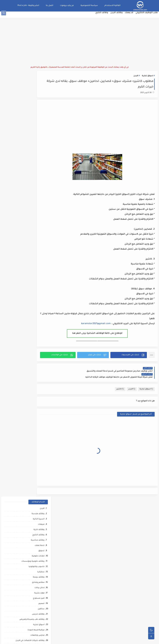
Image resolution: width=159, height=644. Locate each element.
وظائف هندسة (37, 91)
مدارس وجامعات (36, 213)
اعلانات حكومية (37, 134)
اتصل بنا (51, 6)
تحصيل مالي (38, 419)
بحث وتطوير (38, 414)
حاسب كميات (37, 488)
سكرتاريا (40, 150)
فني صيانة (39, 260)
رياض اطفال (38, 493)
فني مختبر (39, 361)
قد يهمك (130, 16)
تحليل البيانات (37, 472)
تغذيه (41, 393)
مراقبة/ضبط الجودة (35, 208)
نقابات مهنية (38, 371)
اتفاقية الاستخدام (114, 6)
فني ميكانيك (38, 282)
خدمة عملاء (38, 123)
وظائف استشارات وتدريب (32, 313)
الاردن (137, 79)
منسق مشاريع (37, 377)
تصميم (40, 181)
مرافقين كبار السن (35, 551)
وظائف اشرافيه (36, 223)
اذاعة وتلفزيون (37, 292)
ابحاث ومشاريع (37, 266)
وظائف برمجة (37, 155)
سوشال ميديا (37, 234)
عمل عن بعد (38, 387)
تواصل (40, 540)
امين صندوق (38, 356)
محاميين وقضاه (36, 435)
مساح (41, 456)
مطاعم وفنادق (37, 160)
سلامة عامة (38, 287)
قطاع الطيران (37, 498)
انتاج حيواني (38, 535)
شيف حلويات (38, 445)
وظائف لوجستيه (36, 239)
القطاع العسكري (36, 350)
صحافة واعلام (37, 525)
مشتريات (39, 245)
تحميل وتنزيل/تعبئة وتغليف (31, 345)
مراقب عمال (38, 440)
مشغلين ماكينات (36, 461)
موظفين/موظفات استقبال (32, 229)
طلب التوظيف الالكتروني (148, 16)
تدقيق (41, 329)
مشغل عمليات (37, 514)
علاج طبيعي (38, 509)
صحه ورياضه (38, 477)
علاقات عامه (38, 340)
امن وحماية (39, 382)
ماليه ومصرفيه (37, 366)
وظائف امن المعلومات (34, 398)
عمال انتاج (39, 250)
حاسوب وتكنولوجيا (35, 144)
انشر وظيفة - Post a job (30, 6)
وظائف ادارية (38, 107)
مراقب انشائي (37, 482)
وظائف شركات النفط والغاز (32, 562)
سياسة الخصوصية (90, 6)
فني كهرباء (39, 303)
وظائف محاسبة (36, 118)
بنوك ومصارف (37, 255)
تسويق (40, 128)
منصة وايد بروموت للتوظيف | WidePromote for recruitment (111, 640)
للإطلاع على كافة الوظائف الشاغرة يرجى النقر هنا (106, 337)
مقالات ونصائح (37, 408)
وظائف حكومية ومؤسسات (32, 139)
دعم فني (40, 334)
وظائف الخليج (103, 16)
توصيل (40, 324)
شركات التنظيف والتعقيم (32, 430)
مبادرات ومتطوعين (35, 530)
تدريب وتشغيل (37, 451)
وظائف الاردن (118, 16)
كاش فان (39, 503)
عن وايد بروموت (68, 6)
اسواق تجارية (149, 79)
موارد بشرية (38, 171)
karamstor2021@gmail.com (97, 327)
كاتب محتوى (38, 319)
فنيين (41, 276)
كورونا (41, 546)
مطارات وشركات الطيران (33, 519)
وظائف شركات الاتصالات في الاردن (29, 218)
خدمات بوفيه (38, 403)
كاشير (121, 386)
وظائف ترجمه (37, 466)
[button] (132, 358)
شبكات (40, 424)
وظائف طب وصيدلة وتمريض (31, 197)
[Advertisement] (79, 45)
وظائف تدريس (37, 192)
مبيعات (40, 102)
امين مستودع (37, 176)
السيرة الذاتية (37, 97)
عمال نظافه (38, 271)
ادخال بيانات (38, 165)
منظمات (40, 308)
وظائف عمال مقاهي (35, 567)
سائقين (40, 187)
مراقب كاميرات (37, 556)
